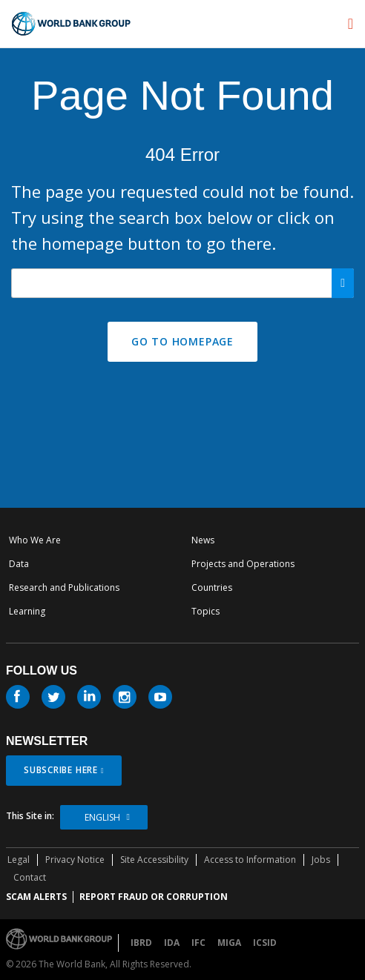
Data (19, 564)
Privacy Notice (75, 860)
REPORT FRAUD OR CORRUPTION (154, 897)
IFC (198, 943)
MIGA (229, 943)
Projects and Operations (243, 564)
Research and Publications (64, 587)
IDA (172, 943)
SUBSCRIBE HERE (61, 770)
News (203, 540)
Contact (30, 877)
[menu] (351, 24)
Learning (27, 611)
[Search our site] (182, 283)
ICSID (265, 943)
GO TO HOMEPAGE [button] (182, 341)
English (102, 817)
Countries (212, 587)
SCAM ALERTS (36, 897)
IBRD (141, 943)
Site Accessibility (154, 860)
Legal (19, 860)
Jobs (321, 860)
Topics (205, 611)
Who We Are (35, 540)
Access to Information (250, 860)
